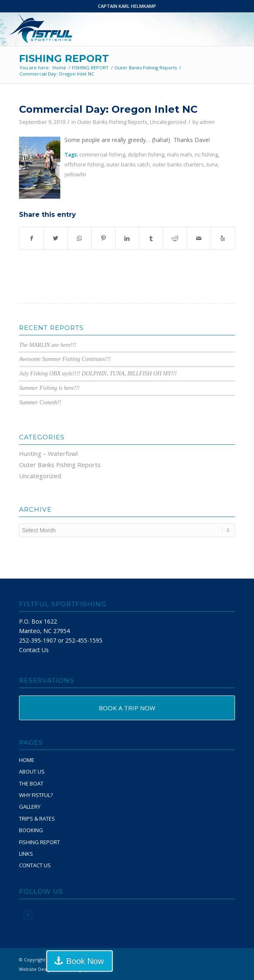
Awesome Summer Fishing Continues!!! (65, 359)
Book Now (85, 961)
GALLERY (30, 807)
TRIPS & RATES (37, 819)
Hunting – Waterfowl (48, 453)
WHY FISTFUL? (36, 795)
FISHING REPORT (64, 58)
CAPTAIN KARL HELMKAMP (127, 6)
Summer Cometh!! (40, 402)
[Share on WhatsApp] (80, 238)
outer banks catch (128, 165)
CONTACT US (35, 865)
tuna (212, 165)
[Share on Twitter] (56, 238)
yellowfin (75, 174)
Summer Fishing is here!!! (49, 388)
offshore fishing (84, 165)
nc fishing (206, 155)
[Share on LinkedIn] (127, 238)
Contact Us (34, 650)
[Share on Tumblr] (151, 238)
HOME (27, 760)
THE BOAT (31, 783)
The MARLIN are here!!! (48, 345)
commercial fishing (102, 155)
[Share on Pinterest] (103, 238)
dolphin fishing (146, 155)
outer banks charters (178, 165)
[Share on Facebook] (31, 238)
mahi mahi (179, 155)
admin (207, 122)
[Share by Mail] (199, 238)
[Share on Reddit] (175, 238)
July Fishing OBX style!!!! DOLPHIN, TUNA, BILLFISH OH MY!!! (98, 374)
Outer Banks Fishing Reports (112, 122)
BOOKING (31, 830)
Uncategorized (168, 122)
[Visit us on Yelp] (223, 238)
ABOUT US (32, 771)
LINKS (26, 854)
